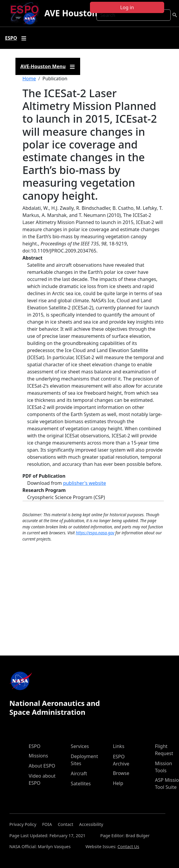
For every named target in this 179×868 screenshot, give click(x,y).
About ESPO (42, 766)
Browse (121, 773)
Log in (127, 7)
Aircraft (79, 773)
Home (29, 79)
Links (119, 746)
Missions (38, 756)
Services (80, 746)
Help (118, 783)
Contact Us (128, 847)
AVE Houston (71, 13)
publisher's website (84, 483)
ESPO (35, 746)
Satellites (81, 784)
